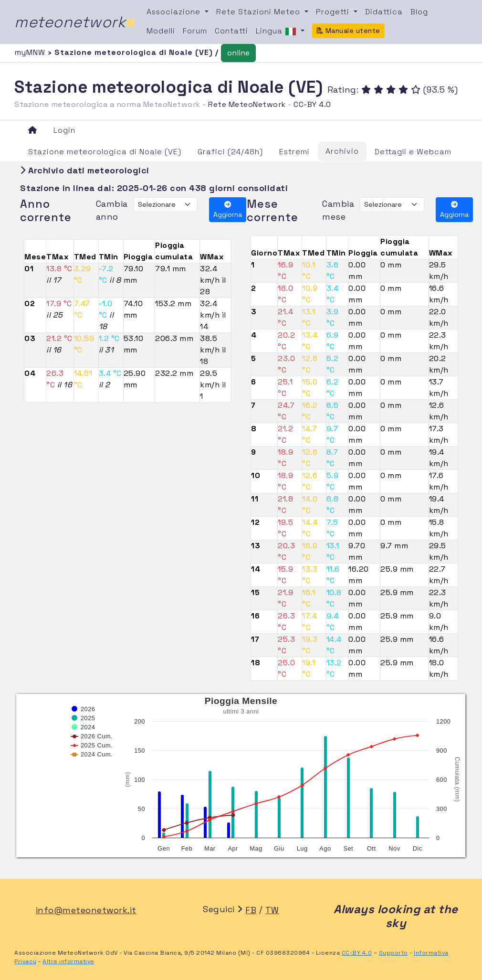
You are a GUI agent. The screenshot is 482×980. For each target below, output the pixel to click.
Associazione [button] (175, 12)
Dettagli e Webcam (413, 152)
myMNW (31, 52)
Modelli (161, 31)
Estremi (294, 152)
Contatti (231, 31)
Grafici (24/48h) (230, 152)
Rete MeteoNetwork (247, 104)
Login (64, 130)
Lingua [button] (277, 32)
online (238, 53)
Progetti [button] (334, 12)
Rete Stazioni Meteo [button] (259, 12)
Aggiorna (228, 210)
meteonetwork (75, 22)
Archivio (342, 151)
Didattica (384, 12)
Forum (195, 31)
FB (251, 910)
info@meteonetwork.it (86, 910)
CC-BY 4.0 (312, 104)
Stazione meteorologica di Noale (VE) (105, 152)
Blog (419, 12)
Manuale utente (348, 31)
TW (272, 910)
